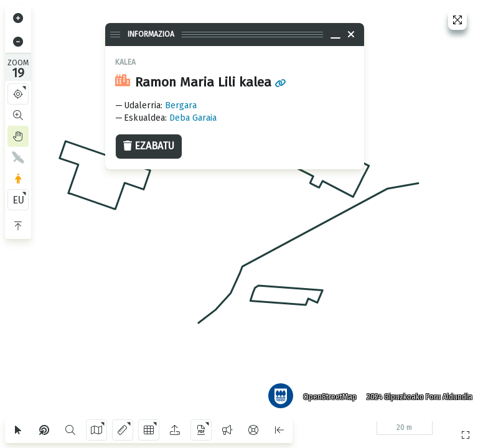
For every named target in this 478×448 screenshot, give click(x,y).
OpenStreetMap (328, 395)
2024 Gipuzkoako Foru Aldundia (418, 395)
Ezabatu (149, 146)
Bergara (181, 105)
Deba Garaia (193, 118)
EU (18, 200)
